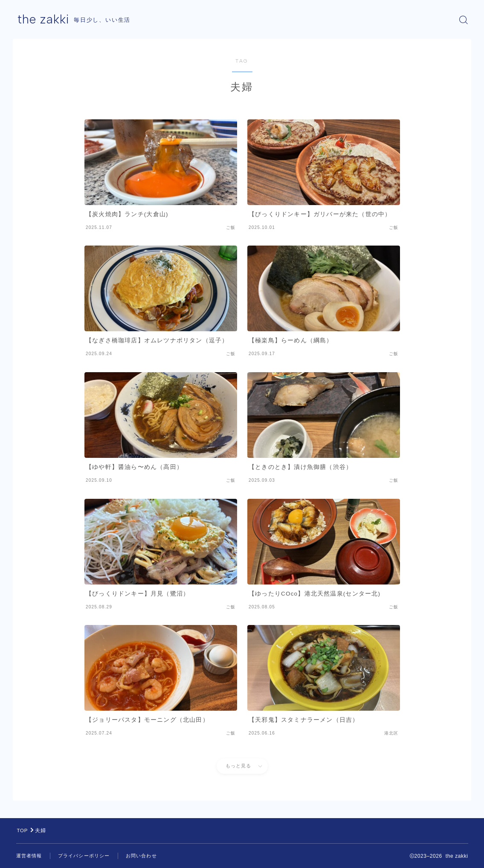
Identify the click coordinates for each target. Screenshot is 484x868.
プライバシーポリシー (88, 856)
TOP (23, 830)
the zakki (45, 20)
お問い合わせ (149, 856)
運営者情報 (30, 856)
